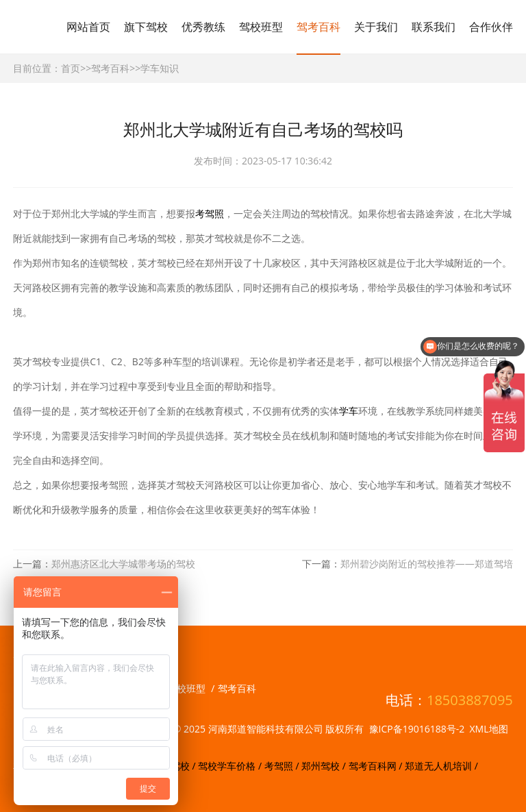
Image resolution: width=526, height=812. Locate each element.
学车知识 (160, 68)
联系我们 (434, 27)
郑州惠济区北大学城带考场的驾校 (123, 564)
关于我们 (376, 27)
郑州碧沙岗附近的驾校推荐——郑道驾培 (427, 564)
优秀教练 (203, 27)
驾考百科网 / (377, 766)
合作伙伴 (491, 27)
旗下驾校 (146, 27)
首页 (71, 68)
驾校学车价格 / (231, 766)
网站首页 (88, 27)
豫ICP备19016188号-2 (417, 729)
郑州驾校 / (325, 766)
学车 (349, 411)
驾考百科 (318, 27)
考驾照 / (283, 766)
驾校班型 (261, 27)
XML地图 (489, 729)
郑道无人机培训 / (441, 766)
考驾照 (210, 213)
